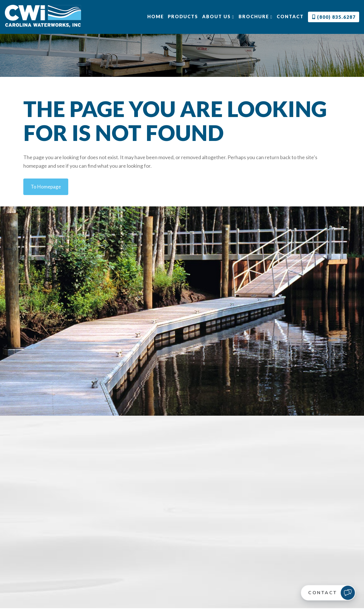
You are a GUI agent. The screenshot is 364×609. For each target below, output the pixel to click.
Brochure (256, 17)
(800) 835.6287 (334, 17)
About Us (218, 17)
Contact (290, 16)
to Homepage (46, 187)
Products (183, 16)
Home (155, 16)
